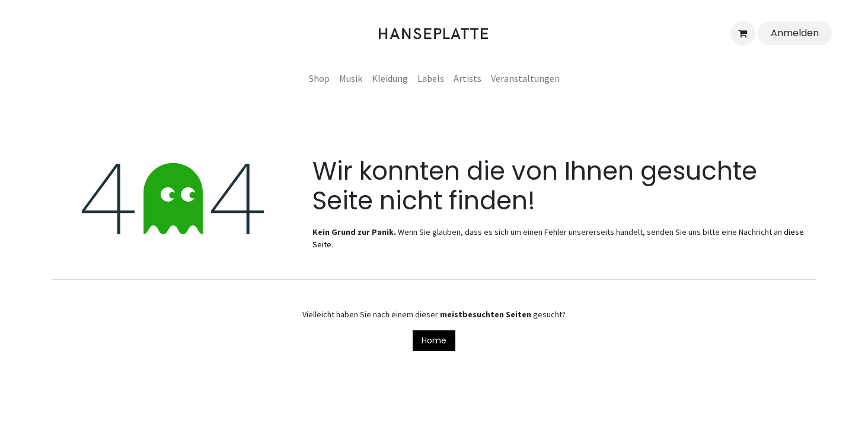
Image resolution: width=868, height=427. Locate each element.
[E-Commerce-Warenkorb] (743, 33)
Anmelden (795, 33)
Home (434, 340)
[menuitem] (319, 78)
